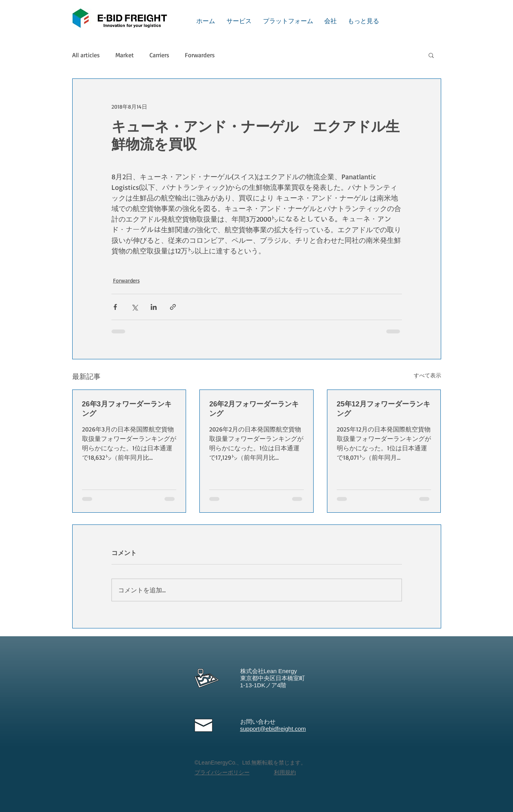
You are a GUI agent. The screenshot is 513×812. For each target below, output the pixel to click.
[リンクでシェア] (173, 307)
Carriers (159, 55)
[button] (431, 55)
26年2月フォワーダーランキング (254, 409)
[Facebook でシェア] (115, 307)
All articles (86, 55)
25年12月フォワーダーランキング (383, 409)
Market (125, 55)
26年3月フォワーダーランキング (127, 409)
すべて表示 (427, 375)
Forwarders (200, 55)
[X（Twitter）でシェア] (134, 307)
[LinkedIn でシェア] (154, 307)
